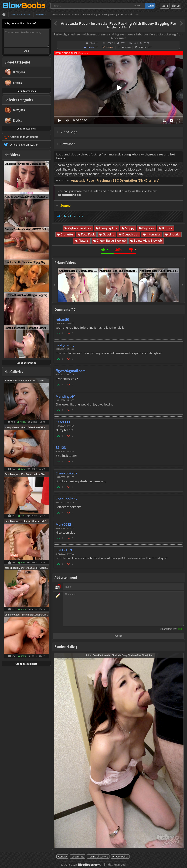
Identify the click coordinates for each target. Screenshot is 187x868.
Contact (63, 857)
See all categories (26, 91)
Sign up (176, 6)
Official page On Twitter (24, 145)
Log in (165, 6)
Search (150, 6)
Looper (110, 47)
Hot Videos (12, 155)
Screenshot (145, 47)
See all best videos (26, 363)
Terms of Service (98, 857)
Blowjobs (94, 43)
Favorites (93, 47)
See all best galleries (26, 664)
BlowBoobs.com (89, 865)
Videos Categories (17, 62)
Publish (118, 636)
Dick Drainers (73, 216)
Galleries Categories (19, 100)
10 (134, 43)
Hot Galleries (14, 372)
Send (26, 51)
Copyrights (78, 857)
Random (126, 47)
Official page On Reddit (24, 137)
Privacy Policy (120, 857)
